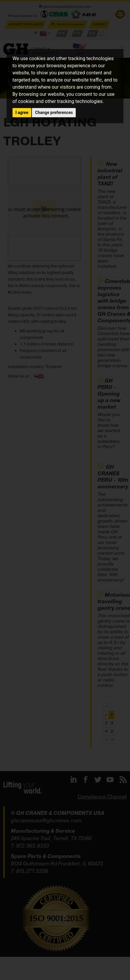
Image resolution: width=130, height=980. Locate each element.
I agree (22, 112)
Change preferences (54, 112)
